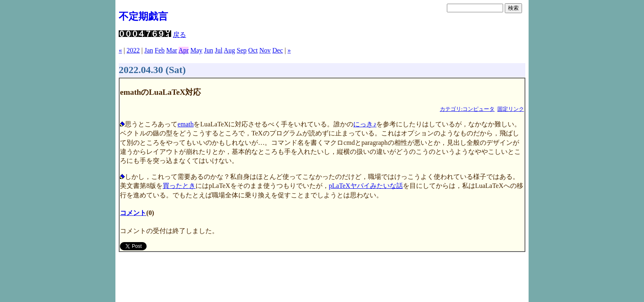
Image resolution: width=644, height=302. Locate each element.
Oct (253, 50)
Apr (184, 50)
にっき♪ (365, 124)
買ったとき (179, 186)
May (196, 50)
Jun (209, 50)
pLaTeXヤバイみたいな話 (366, 186)
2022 (133, 50)
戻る (179, 35)
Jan (148, 50)
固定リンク (511, 109)
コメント (133, 213)
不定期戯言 (143, 16)
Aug (230, 50)
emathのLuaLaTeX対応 (160, 92)
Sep (241, 50)
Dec (278, 50)
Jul (219, 50)
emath (185, 124)
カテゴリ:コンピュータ (467, 109)
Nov (265, 50)
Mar (172, 50)
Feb (160, 50)
